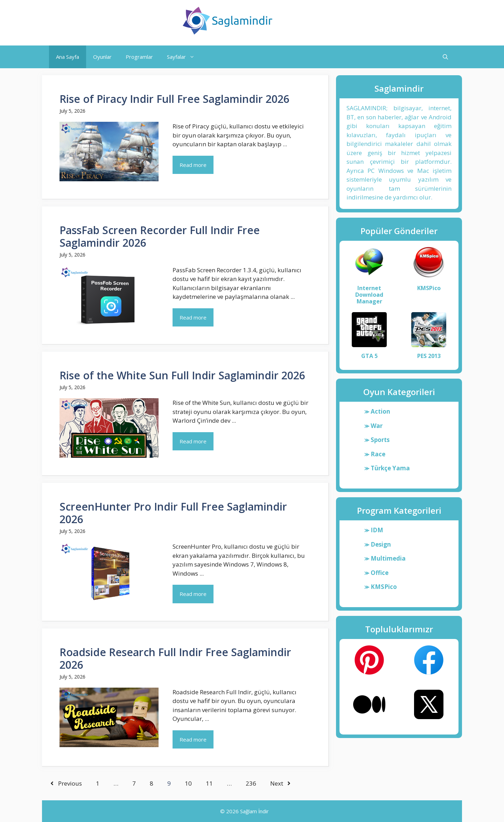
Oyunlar (102, 57)
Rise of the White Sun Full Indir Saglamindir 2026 (182, 375)
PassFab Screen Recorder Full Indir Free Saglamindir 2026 (160, 236)
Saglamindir (309, 21)
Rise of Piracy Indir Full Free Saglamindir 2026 (174, 99)
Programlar (139, 57)
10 (188, 783)
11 (209, 783)
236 (251, 783)
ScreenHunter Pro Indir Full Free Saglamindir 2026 (173, 513)
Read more (193, 165)
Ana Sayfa (68, 57)
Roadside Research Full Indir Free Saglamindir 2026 (175, 658)
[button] (445, 57)
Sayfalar (184, 57)
